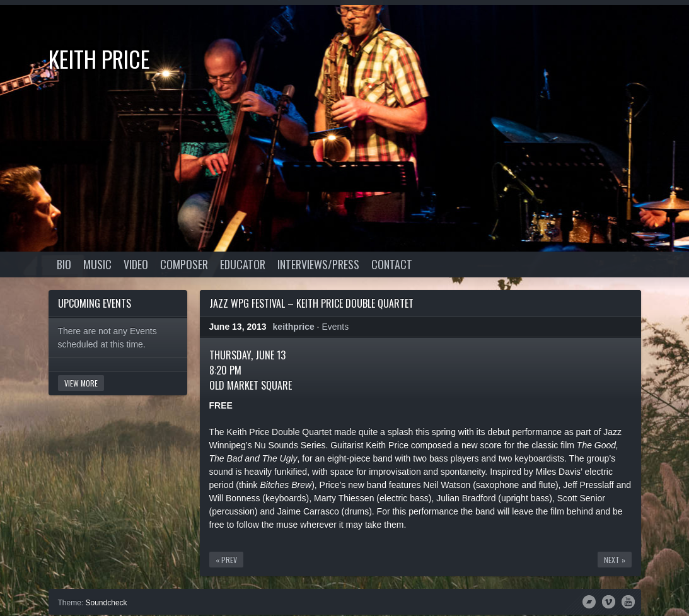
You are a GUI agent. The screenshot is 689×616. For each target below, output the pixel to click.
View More (81, 383)
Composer (184, 264)
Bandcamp (589, 601)
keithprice (294, 327)
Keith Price (99, 58)
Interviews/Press (318, 264)
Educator (243, 264)
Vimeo (609, 601)
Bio (64, 264)
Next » (615, 560)
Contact (392, 264)
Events (335, 327)
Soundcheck (107, 603)
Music (97, 264)
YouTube (628, 601)
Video (136, 264)
